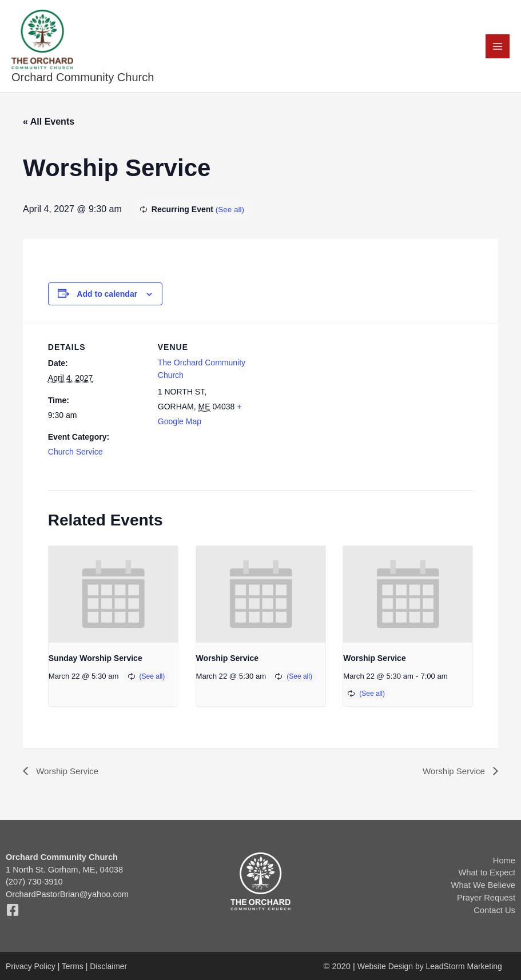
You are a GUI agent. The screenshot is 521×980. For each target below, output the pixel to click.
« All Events (49, 123)
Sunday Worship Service (96, 660)
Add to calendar (107, 295)
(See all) (230, 211)
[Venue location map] (328, 405)
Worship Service (227, 660)
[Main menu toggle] (498, 47)
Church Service (75, 453)
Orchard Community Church (83, 79)
